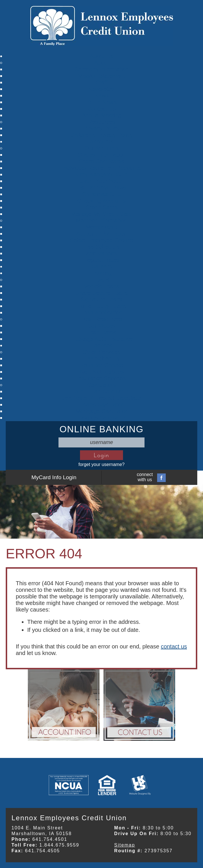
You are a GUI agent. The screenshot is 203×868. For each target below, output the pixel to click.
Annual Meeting (102, 115)
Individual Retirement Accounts (102, 168)
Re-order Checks (101, 365)
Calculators (101, 385)
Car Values (101, 326)
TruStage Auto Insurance (102, 339)
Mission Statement (102, 76)
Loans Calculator (101, 405)
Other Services (101, 352)
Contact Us (102, 109)
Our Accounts (101, 148)
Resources (101, 122)
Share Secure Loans (101, 293)
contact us (174, 646)
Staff (102, 82)
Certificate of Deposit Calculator (101, 398)
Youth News (101, 102)
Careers (101, 266)
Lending (101, 273)
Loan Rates (101, 332)
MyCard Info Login (54, 477)
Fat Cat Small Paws (101, 188)
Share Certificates (102, 161)
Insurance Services (101, 378)
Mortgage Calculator (101, 411)
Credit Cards (101, 207)
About (101, 63)
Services (102, 345)
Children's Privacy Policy (101, 135)
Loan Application (102, 312)
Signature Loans (101, 299)
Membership (101, 227)
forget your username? (102, 464)
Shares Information (102, 155)
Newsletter (101, 89)
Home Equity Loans (102, 306)
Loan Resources (101, 319)
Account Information (101, 234)
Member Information (102, 220)
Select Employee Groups (101, 240)
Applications (101, 253)
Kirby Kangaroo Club (102, 174)
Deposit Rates (101, 260)
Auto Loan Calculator (102, 391)
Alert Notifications (101, 372)
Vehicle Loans (102, 286)
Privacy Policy (101, 128)
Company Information (101, 69)
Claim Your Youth (101, 181)
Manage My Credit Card (101, 214)
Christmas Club (102, 194)
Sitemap (125, 845)
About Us (101, 56)
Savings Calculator (102, 418)
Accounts (101, 142)
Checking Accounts (101, 201)
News (101, 95)
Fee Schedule (101, 247)
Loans (102, 280)
